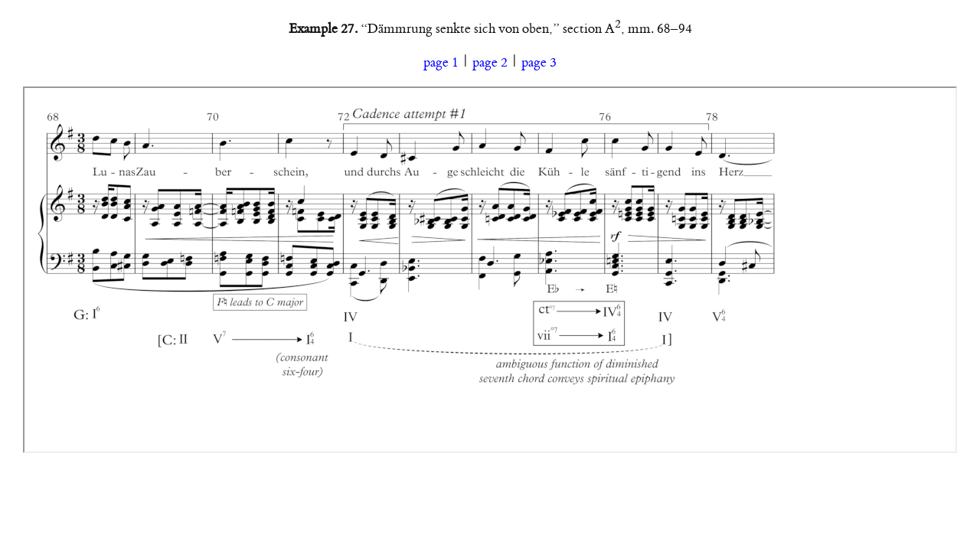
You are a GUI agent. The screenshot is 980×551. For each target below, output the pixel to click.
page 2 (490, 63)
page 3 (539, 63)
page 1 (441, 63)
